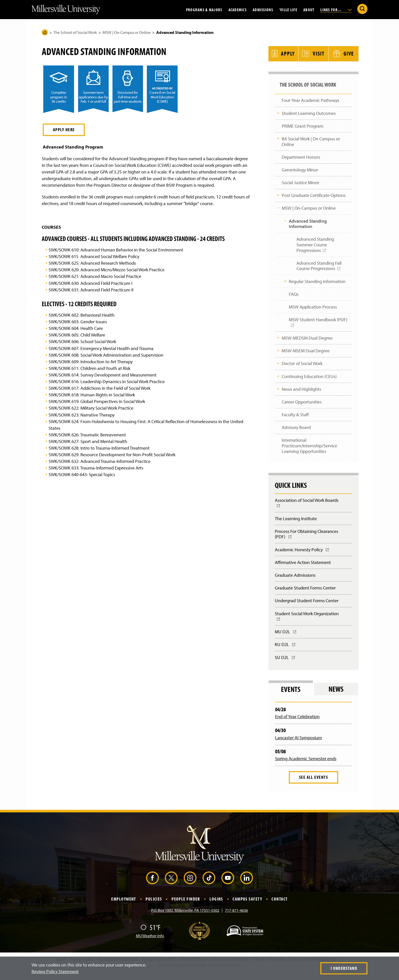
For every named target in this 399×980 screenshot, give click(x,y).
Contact (280, 908)
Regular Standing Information (317, 283)
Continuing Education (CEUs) (309, 380)
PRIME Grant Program (303, 124)
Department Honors (301, 156)
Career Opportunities (302, 406)
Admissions (263, 9)
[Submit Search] (362, 9)
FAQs (293, 296)
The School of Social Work (75, 32)
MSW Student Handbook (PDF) (319, 326)
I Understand (344, 968)
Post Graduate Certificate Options (314, 195)
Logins (216, 908)
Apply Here (64, 130)
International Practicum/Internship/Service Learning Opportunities (309, 451)
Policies (154, 908)
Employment (124, 908)
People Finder (186, 908)
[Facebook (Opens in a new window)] (152, 887)
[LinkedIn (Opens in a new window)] (247, 887)
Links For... (336, 9)
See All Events (313, 786)
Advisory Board (296, 432)
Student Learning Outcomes (309, 111)
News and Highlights (301, 393)
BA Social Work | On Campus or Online (311, 140)
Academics (238, 9)
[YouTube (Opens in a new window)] (228, 887)
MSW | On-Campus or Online (127, 32)
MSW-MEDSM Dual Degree (307, 340)
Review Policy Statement (55, 971)
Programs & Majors (204, 9)
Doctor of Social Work (302, 367)
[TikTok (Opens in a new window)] (209, 887)
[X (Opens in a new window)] (171, 887)
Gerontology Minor (300, 169)
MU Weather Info (150, 945)
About (309, 9)
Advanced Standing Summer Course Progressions (314, 247)
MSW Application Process (313, 309)
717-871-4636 (236, 919)
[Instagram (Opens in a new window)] (190, 887)
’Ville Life (288, 9)
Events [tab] (291, 698)
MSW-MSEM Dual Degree (306, 353)
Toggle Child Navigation (278, 111)
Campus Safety (247, 908)
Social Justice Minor (300, 182)
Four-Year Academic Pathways (310, 98)
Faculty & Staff (295, 419)
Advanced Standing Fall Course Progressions (318, 269)
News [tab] (336, 698)
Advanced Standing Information (308, 224)
